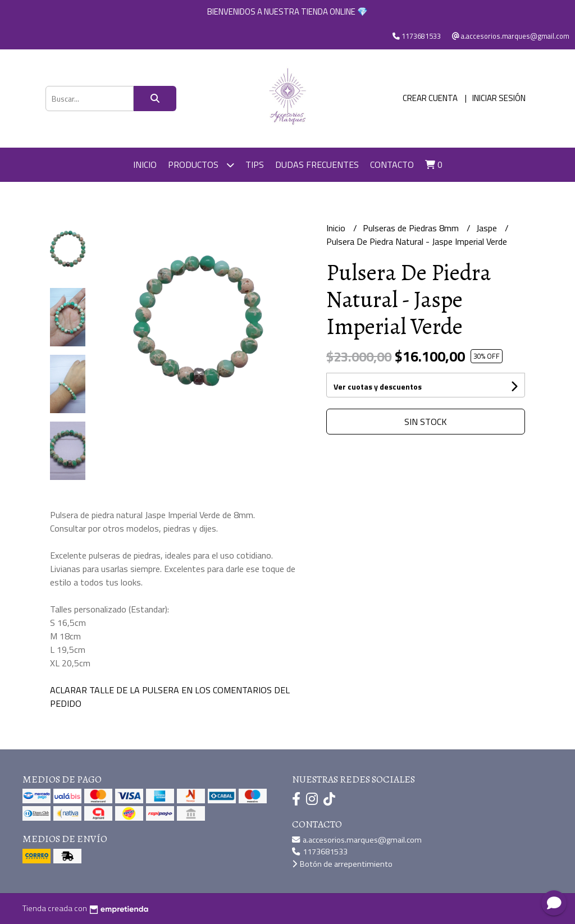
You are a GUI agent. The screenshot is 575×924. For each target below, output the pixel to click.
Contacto (392, 164)
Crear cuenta (430, 98)
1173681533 (320, 852)
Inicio (145, 164)
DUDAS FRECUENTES (317, 164)
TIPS (255, 164)
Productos (201, 165)
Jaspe (488, 228)
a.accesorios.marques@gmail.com (357, 840)
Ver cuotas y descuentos (378, 386)
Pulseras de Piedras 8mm (412, 228)
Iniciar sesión (499, 98)
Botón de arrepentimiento (342, 864)
